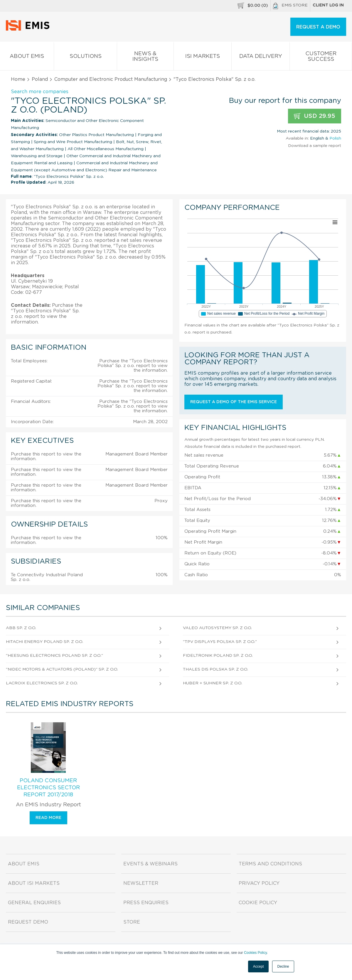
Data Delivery (261, 57)
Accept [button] (258, 966)
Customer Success (321, 58)
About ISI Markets (34, 883)
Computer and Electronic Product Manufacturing (111, 79)
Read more (48, 818)
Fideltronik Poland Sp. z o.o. (218, 656)
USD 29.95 (315, 116)
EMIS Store (290, 6)
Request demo (28, 922)
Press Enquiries (146, 903)
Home (18, 79)
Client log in (328, 5)
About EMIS (27, 57)
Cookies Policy (255, 953)
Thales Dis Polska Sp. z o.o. (215, 669)
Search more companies (40, 92)
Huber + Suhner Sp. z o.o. (213, 683)
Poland (40, 79)
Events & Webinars (150, 864)
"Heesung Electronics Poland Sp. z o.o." (54, 656)
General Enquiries (34, 903)
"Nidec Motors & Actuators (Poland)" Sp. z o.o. (62, 669)
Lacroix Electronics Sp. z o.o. (42, 683)
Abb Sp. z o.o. (21, 628)
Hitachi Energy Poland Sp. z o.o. (44, 642)
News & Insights (145, 58)
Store (132, 922)
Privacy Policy (259, 883)
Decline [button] (283, 966)
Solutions (85, 57)
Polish (335, 138)
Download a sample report (315, 146)
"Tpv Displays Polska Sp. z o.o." (220, 642)
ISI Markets (203, 57)
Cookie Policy (258, 903)
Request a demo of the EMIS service (234, 402)
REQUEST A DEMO (318, 27)
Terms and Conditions (270, 864)
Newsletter (141, 883)
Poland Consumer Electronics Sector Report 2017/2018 (48, 788)
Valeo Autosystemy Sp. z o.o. (217, 628)
